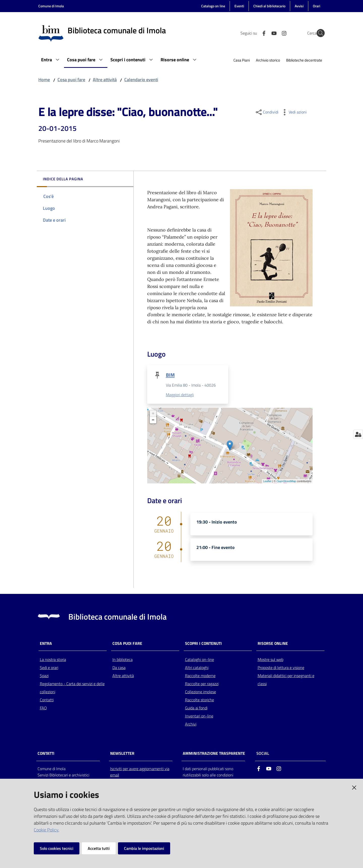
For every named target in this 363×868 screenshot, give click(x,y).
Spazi (44, 676)
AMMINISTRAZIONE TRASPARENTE (214, 754)
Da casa (119, 668)
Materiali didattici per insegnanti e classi (286, 680)
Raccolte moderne (200, 676)
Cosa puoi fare (71, 80)
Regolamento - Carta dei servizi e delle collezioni (72, 688)
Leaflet (267, 481)
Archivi (191, 725)
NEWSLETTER (122, 754)
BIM (170, 375)
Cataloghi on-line (200, 660)
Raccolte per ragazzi (202, 684)
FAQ (43, 708)
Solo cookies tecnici (57, 848)
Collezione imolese (201, 692)
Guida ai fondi (196, 708)
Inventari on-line (199, 716)
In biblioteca (123, 660)
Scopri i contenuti (203, 644)
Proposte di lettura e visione (281, 668)
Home (44, 80)
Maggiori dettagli (180, 395)
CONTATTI (46, 754)
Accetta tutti (99, 848)
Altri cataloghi (197, 668)
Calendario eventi (141, 80)
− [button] (153, 420)
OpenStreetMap (286, 481)
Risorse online (273, 644)
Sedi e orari (49, 668)
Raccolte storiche (200, 700)
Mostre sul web (270, 660)
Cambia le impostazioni (144, 848)
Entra (46, 644)
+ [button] (153, 414)
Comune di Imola (51, 6)
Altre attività (105, 80)
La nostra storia (53, 660)
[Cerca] (319, 33)
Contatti (47, 700)
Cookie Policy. (47, 830)
